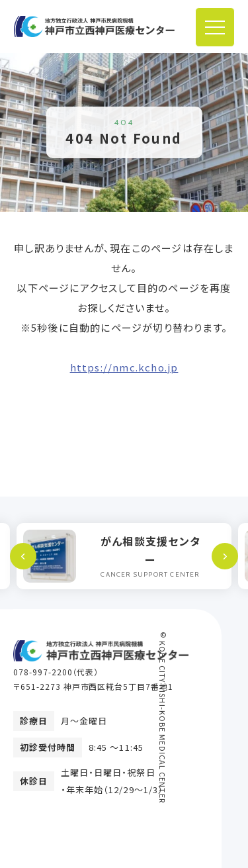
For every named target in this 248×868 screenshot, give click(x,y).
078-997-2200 (43, 672)
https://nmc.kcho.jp (124, 367)
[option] (124, 556)
